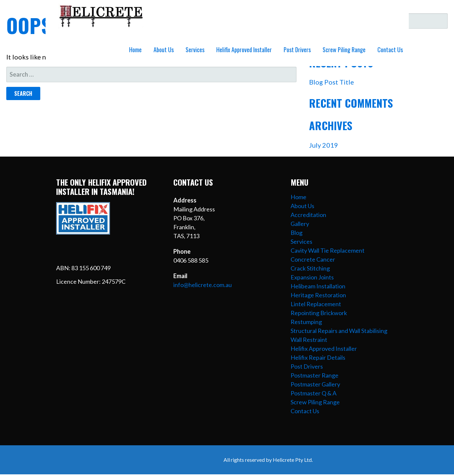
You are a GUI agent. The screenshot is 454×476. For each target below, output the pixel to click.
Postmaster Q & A (314, 393)
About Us (164, 50)
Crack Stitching (310, 268)
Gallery (300, 224)
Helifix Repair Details (318, 357)
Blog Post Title (332, 82)
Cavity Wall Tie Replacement (328, 250)
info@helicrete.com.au (203, 285)
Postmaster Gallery (315, 384)
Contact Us (390, 50)
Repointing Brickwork (319, 313)
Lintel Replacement (316, 304)
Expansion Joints (312, 277)
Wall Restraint (309, 340)
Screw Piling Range (344, 50)
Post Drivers (297, 50)
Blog (297, 233)
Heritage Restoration (318, 295)
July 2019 (324, 145)
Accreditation (308, 215)
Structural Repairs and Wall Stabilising (339, 331)
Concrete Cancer (313, 259)
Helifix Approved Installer (244, 50)
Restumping (306, 322)
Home (135, 50)
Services (195, 50)
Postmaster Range (314, 375)
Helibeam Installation (318, 286)
